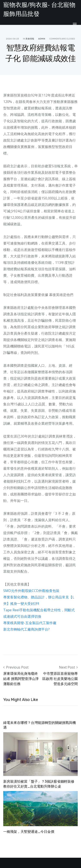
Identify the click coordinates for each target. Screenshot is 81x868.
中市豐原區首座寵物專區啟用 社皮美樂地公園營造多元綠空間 (60, 679)
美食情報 (30, 39)
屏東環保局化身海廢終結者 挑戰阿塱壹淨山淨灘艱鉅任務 (21, 679)
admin (42, 39)
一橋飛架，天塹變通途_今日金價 (29, 832)
